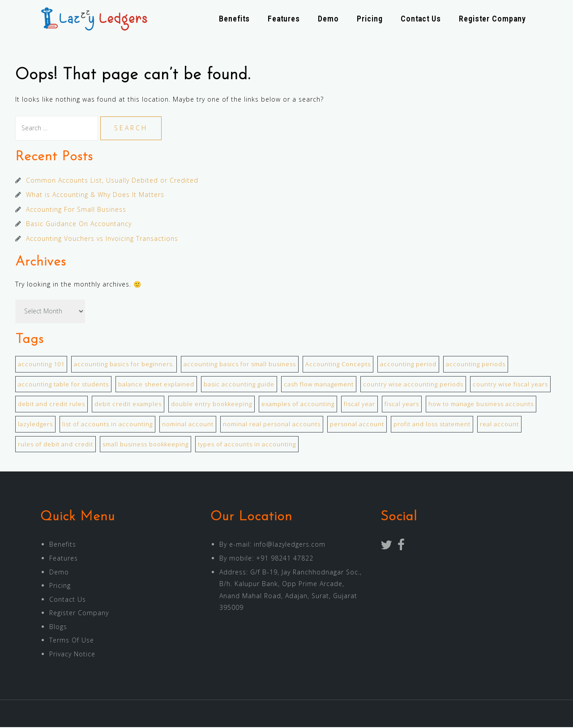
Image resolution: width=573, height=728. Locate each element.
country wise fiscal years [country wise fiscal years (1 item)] (510, 385)
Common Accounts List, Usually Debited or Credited (112, 181)
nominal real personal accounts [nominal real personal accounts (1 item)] (272, 425)
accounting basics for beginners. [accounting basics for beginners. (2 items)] (124, 365)
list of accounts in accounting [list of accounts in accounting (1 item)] (107, 425)
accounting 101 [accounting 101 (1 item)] (41, 365)
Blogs (58, 627)
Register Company (492, 19)
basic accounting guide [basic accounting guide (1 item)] (239, 385)
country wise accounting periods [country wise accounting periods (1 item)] (413, 385)
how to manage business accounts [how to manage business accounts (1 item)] (481, 405)
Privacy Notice (72, 655)
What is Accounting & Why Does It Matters (95, 195)
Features (284, 19)
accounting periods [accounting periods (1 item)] (476, 365)
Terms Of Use (72, 641)
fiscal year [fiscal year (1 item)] (359, 405)
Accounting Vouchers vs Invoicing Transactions (102, 239)
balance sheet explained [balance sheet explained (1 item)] (156, 385)
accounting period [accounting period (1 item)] (408, 365)
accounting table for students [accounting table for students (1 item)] (63, 385)
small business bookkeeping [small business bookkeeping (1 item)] (145, 445)
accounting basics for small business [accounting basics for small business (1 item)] (240, 365)
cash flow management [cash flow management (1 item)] (319, 385)
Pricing (370, 19)
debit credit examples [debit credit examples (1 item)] (128, 405)
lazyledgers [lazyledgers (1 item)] (35, 425)
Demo (328, 19)
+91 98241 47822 (285, 559)
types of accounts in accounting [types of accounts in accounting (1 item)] (247, 445)
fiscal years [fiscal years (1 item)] (402, 405)
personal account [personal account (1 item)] (357, 425)
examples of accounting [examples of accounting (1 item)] (298, 405)
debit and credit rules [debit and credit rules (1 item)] (51, 405)
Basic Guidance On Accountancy (79, 225)
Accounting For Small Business (76, 210)
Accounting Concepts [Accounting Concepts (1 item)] (338, 365)
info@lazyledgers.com (290, 545)
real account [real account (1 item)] (499, 425)
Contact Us (421, 19)
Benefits (234, 19)
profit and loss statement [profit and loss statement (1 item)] (432, 425)
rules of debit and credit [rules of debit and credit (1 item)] (56, 445)
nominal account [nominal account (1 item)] (188, 425)
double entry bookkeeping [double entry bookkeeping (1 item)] (212, 405)
